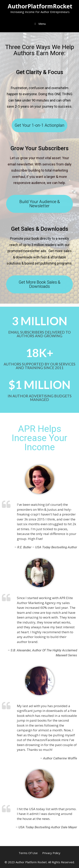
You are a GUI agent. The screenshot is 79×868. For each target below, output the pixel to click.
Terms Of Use (28, 853)
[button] (39, 125)
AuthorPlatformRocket (40, 6)
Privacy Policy (51, 853)
